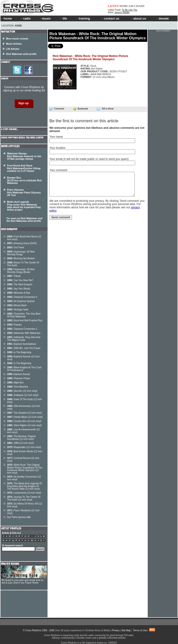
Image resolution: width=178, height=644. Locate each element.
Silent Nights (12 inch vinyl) (24, 425)
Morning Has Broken (21, 258)
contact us (111, 18)
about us (138, 18)
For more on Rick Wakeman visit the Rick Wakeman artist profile (24, 220)
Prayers (14, 325)
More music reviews (17, 39)
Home (18, 26)
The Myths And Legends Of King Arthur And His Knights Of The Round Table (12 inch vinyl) (24, 486)
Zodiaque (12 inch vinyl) (23, 395)
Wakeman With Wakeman (24, 333)
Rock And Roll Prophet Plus (25, 320)
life (63, 18)
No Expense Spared (21, 301)
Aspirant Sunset (18, 374)
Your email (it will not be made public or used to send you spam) (89, 159)
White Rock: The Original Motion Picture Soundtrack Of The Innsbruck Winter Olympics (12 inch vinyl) (24, 469)
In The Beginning (19, 352)
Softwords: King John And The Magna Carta (24, 339)
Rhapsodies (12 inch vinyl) (24, 447)
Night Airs (15, 383)
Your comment (58, 170)
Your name (56, 137)
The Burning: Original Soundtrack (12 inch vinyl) (21, 438)
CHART (140, 6)
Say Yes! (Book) (19, 289)
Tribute (14, 276)
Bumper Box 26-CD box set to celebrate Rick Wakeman (24, 180)
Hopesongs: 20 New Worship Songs (21, 253)
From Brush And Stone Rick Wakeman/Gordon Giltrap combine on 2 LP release (24, 168)
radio (25, 18)
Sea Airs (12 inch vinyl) (22, 391)
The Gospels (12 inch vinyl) (24, 413)
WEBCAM (126, 6)
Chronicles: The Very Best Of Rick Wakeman (24, 315)
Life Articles (13, 49)
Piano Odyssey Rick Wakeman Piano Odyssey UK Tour (24, 193)
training (83, 18)
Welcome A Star (19, 293)
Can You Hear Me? (20, 280)
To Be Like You (130, 10)
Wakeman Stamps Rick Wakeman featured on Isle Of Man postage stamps (24, 156)
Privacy (116, 630)
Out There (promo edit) (19, 517)
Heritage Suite (18, 310)
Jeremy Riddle (122, 12)
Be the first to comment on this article (84, 121)
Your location (57, 148)
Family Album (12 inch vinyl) (25, 417)
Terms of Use (140, 630)
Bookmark (80, 109)
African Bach (17, 305)
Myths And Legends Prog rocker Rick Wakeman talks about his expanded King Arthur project (24, 206)
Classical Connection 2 (22, 297)
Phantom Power (19, 378)
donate (163, 18)
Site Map (126, 630)
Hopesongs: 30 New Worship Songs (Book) (21, 271)
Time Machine (18, 387)
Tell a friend (105, 109)
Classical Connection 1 (22, 329)
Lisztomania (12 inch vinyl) (24, 493)
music (45, 18)
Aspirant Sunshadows (22, 344)
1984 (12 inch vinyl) (20, 443)
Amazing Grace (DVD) (22, 243)
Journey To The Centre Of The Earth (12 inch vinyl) (24, 498)
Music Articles (14, 44)
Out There (15, 247)
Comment (57, 109)
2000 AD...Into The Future (24, 348)
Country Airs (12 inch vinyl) (24, 421)
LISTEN (113, 6)
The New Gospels (20, 284)
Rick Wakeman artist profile (21, 54)
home (7, 18)
